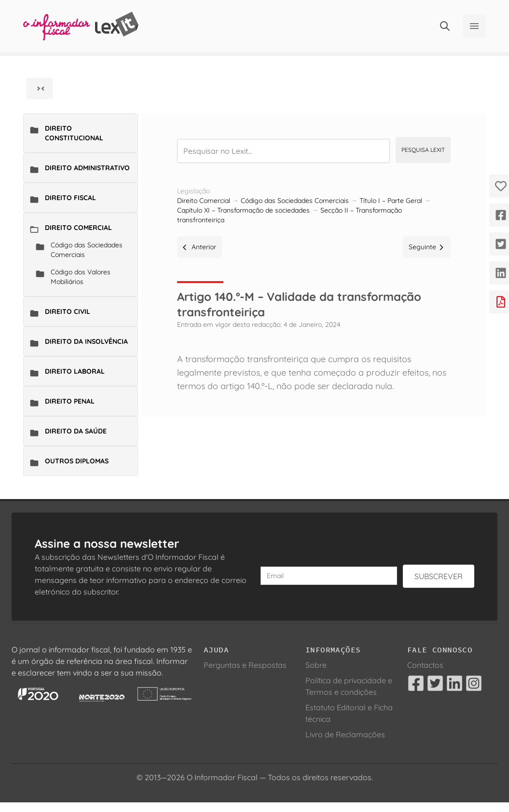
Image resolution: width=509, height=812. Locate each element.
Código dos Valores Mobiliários (81, 277)
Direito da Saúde (76, 431)
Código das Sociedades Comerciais (87, 250)
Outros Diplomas (77, 461)
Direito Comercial (78, 228)
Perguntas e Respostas (245, 665)
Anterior (199, 247)
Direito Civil (68, 311)
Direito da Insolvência (86, 341)
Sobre (316, 665)
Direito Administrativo (87, 168)
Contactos (425, 665)
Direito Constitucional (74, 133)
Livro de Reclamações (345, 734)
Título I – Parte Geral (391, 201)
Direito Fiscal (70, 198)
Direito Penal (70, 401)
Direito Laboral (75, 371)
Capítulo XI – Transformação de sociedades (243, 210)
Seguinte (427, 247)
